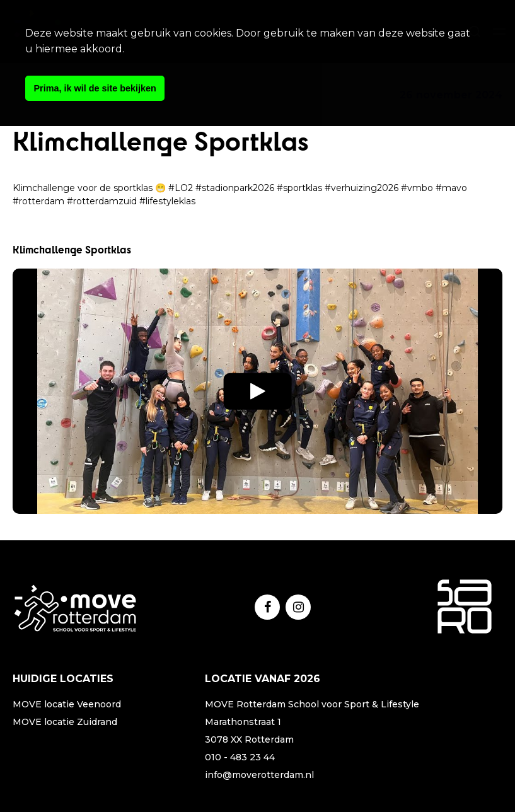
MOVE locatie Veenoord (67, 704)
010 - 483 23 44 (240, 757)
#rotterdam (38, 201)
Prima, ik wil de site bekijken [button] (95, 88)
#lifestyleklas (167, 201)
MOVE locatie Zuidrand (65, 722)
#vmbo (417, 188)
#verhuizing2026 (362, 188)
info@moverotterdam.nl (259, 775)
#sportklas (299, 188)
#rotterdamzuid (102, 201)
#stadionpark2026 (235, 188)
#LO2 (181, 188)
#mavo (451, 188)
